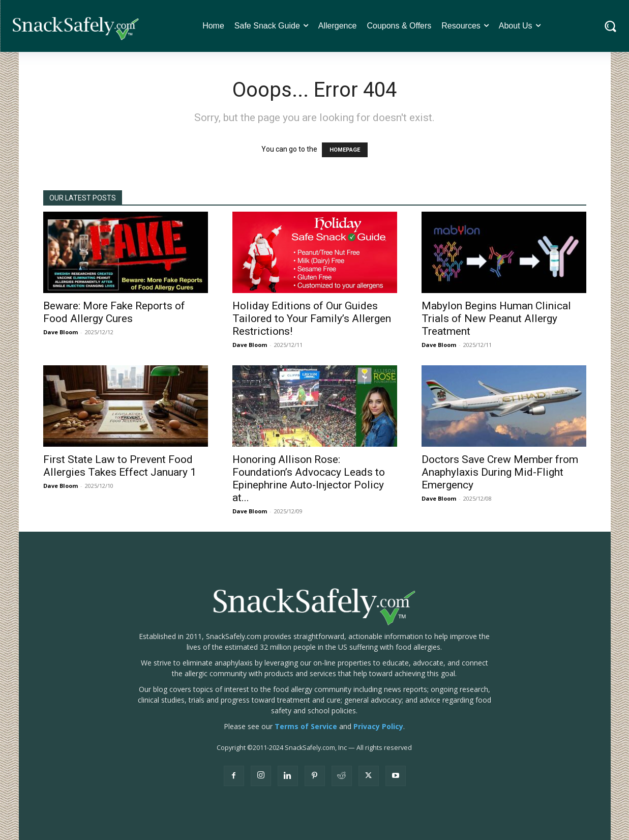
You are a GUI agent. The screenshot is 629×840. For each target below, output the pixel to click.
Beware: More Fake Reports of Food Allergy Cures (114, 312)
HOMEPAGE (345, 150)
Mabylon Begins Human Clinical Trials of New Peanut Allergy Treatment (496, 318)
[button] (610, 26)
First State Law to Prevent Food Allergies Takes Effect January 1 (120, 466)
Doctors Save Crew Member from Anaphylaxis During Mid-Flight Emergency (500, 472)
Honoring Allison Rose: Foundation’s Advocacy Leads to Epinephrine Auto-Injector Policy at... (309, 479)
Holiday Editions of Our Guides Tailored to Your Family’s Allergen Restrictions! (312, 318)
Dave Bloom (61, 332)
